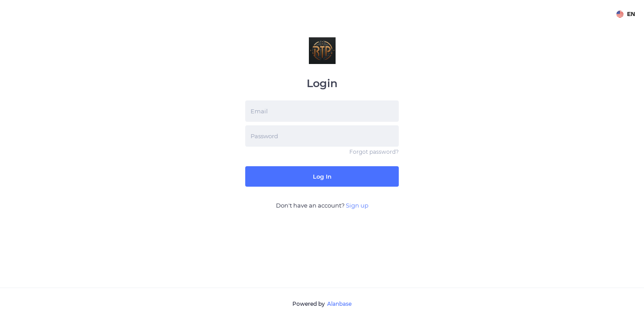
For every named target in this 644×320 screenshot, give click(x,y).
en (626, 14)
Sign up (357, 205)
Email (259, 111)
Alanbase (339, 304)
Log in (322, 176)
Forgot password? (374, 152)
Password (264, 136)
